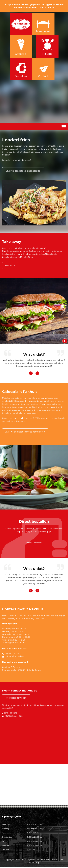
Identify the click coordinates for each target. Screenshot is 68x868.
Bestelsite (11, 266)
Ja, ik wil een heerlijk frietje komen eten (26, 432)
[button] (7, 312)
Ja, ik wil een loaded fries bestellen (24, 171)
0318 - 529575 (38, 2)
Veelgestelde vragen (17, 699)
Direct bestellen (34, 543)
